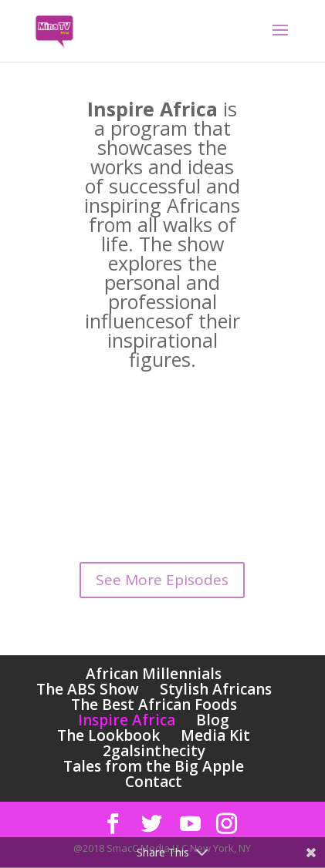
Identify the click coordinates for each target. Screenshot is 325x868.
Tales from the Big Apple (154, 766)
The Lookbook (108, 735)
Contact (154, 782)
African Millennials (154, 674)
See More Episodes (162, 580)
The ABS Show (88, 689)
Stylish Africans (216, 689)
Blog (213, 720)
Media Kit (215, 735)
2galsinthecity (154, 751)
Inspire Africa (127, 720)
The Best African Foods (154, 705)
